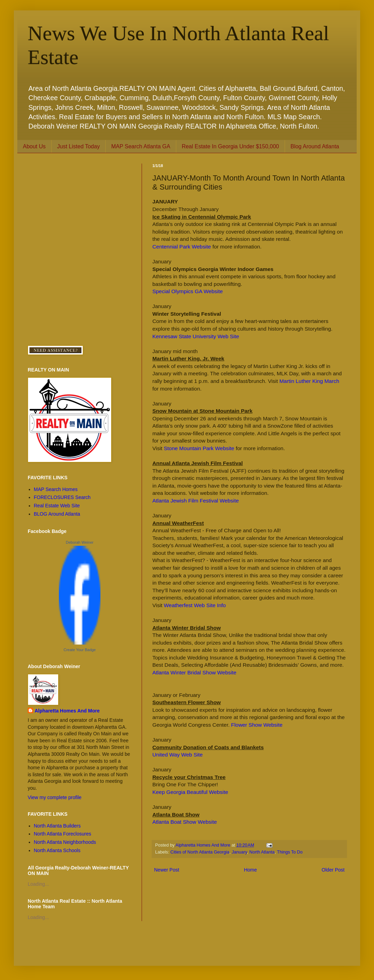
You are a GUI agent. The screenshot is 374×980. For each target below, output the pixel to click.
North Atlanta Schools (57, 850)
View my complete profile (55, 797)
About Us (34, 146)
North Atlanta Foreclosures (63, 834)
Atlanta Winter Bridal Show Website (194, 672)
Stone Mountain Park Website (199, 448)
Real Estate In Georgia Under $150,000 (230, 146)
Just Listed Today (78, 146)
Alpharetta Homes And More (67, 711)
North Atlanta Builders (57, 826)
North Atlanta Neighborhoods (65, 842)
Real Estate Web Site (57, 506)
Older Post (333, 870)
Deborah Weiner (80, 542)
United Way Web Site (177, 755)
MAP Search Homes (56, 489)
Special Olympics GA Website (188, 291)
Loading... (38, 884)
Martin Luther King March (309, 381)
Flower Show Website (257, 725)
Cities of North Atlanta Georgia (200, 852)
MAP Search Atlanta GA (141, 146)
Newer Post (167, 870)
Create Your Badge (80, 650)
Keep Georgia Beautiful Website (190, 792)
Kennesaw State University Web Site (196, 336)
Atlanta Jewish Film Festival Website (195, 501)
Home (250, 870)
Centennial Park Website (182, 247)
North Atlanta (262, 852)
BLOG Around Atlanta (57, 514)
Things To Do (290, 852)
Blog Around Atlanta (315, 146)
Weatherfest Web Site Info (195, 605)
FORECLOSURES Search (62, 497)
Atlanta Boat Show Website (185, 822)
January (239, 852)
